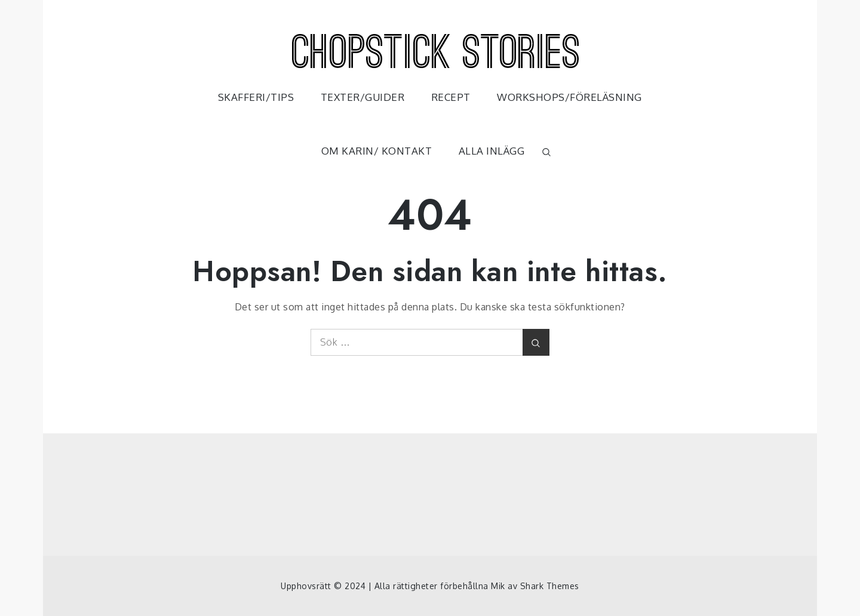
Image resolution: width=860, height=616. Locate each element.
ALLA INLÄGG (492, 151)
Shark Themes (550, 586)
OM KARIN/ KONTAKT (377, 151)
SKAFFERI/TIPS (256, 97)
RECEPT (451, 97)
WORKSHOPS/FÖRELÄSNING (569, 97)
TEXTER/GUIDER (363, 97)
